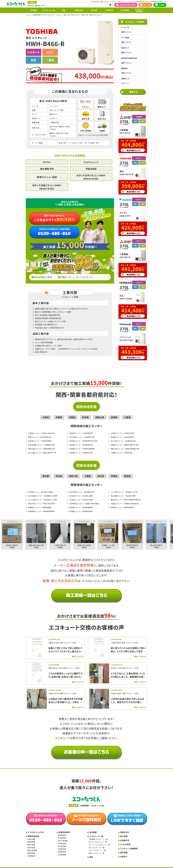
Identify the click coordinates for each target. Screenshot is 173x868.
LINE (160, 5)
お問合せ (124, 853)
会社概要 (33, 10)
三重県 (127, 413)
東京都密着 (62, 831)
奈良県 (85, 413)
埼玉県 (59, 472)
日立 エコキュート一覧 (97, 844)
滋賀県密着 (31, 849)
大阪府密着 (31, 835)
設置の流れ (79, 10)
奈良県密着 (31, 844)
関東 (33, 5)
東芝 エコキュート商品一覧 (79, 15)
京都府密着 (31, 841)
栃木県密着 (62, 842)
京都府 (72, 413)
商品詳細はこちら (134, 146)
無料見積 (124, 849)
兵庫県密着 (31, 838)
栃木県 (101, 472)
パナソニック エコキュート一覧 (99, 841)
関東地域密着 (87, 462)
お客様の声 (109, 10)
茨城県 (114, 472)
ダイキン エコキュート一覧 (98, 838)
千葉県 (88, 472)
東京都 (46, 472)
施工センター (84, 135)
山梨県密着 (62, 851)
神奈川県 (73, 472)
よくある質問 (124, 10)
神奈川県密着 (63, 837)
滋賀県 (114, 413)
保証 (64, 10)
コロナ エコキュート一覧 (97, 846)
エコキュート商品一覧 (63, 15)
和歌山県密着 (32, 846)
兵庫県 (59, 413)
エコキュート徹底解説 (140, 10)
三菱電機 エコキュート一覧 (98, 835)
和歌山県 (100, 413)
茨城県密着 (62, 845)
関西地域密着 (87, 403)
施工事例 (94, 10)
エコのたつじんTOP (36, 828)
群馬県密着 (62, 848)
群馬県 (127, 472)
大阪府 (46, 413)
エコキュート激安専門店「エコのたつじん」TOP (40, 15)
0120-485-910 (126, 5)
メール (145, 5)
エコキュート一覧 (49, 10)
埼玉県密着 (62, 834)
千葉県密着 (62, 840)
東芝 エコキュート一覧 (97, 849)
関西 (29, 5)
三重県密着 (31, 852)
